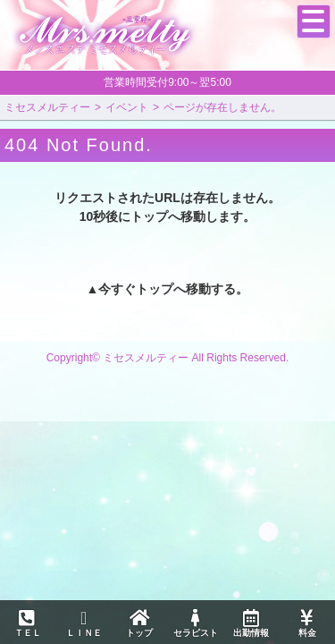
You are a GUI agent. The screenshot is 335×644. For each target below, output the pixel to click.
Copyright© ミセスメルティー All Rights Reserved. (168, 358)
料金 (306, 623)
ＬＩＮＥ (83, 623)
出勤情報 (251, 623)
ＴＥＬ (28, 624)
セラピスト (195, 623)
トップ (139, 623)
